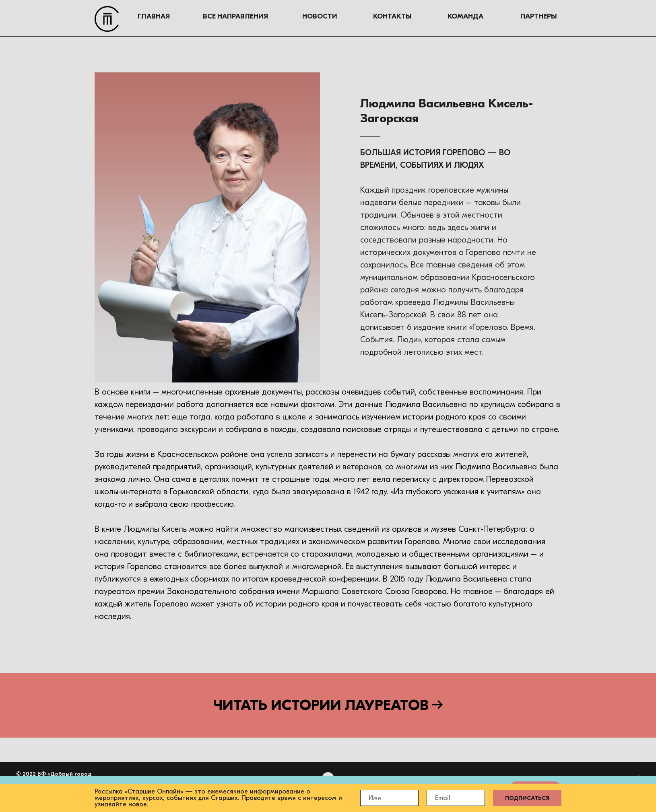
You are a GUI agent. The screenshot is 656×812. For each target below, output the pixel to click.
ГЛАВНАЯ (91, 16)
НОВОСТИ (257, 16)
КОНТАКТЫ (330, 16)
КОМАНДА (403, 16)
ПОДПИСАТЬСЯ (527, 798)
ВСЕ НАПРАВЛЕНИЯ (173, 16)
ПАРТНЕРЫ (476, 16)
